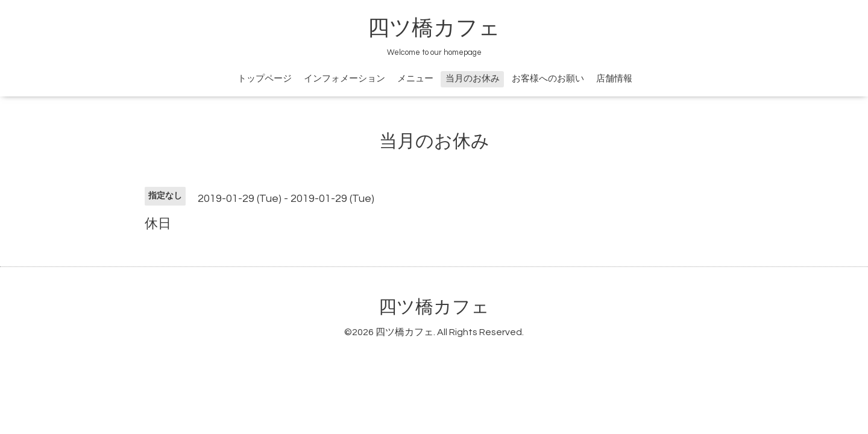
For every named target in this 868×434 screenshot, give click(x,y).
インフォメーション (344, 79)
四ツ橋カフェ (434, 28)
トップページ (265, 79)
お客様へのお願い (548, 79)
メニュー (415, 79)
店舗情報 (614, 79)
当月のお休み (473, 79)
